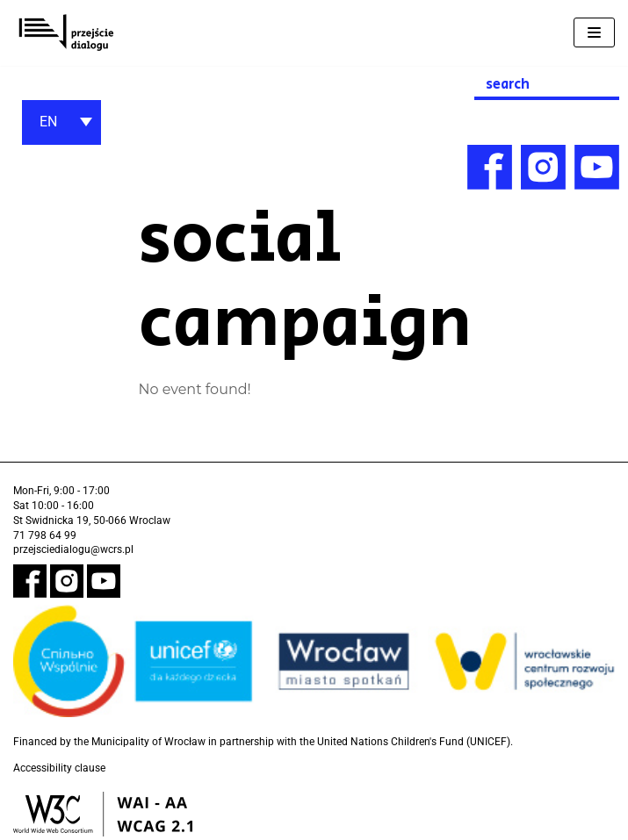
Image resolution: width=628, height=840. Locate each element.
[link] (66, 33)
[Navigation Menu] (594, 32)
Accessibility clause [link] (59, 768)
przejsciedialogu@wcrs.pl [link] (73, 549)
